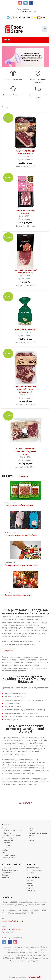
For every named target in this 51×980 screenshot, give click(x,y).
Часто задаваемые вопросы (34, 871)
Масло (31, 835)
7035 (43, 18)
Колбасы (6, 850)
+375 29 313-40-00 (26, 18)
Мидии (7, 845)
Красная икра (10, 855)
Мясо (4, 828)
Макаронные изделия (38, 833)
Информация (33, 877)
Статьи (5, 875)
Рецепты (30, 888)
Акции (29, 883)
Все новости (23, 476)
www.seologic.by (34, 977)
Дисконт (30, 880)
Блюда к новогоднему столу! (18, 595)
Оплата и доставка (10, 870)
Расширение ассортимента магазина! (21, 565)
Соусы (31, 840)
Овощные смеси (9, 858)
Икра (4, 853)
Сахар (31, 838)
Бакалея (30, 828)
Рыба (6, 848)
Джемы (32, 830)
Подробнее (8, 651)
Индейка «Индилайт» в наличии (19, 505)
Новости (6, 877)
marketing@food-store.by (13, 921)
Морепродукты (9, 838)
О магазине (7, 868)
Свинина (7, 833)
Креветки (8, 843)
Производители (33, 868)
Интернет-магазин (12, 864)
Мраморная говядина (13, 830)
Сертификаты (8, 873)
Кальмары (8, 840)
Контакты (31, 890)
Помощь (31, 864)
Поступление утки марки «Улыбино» (21, 535)
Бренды (30, 885)
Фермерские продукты (12, 835)
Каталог (6, 825)
